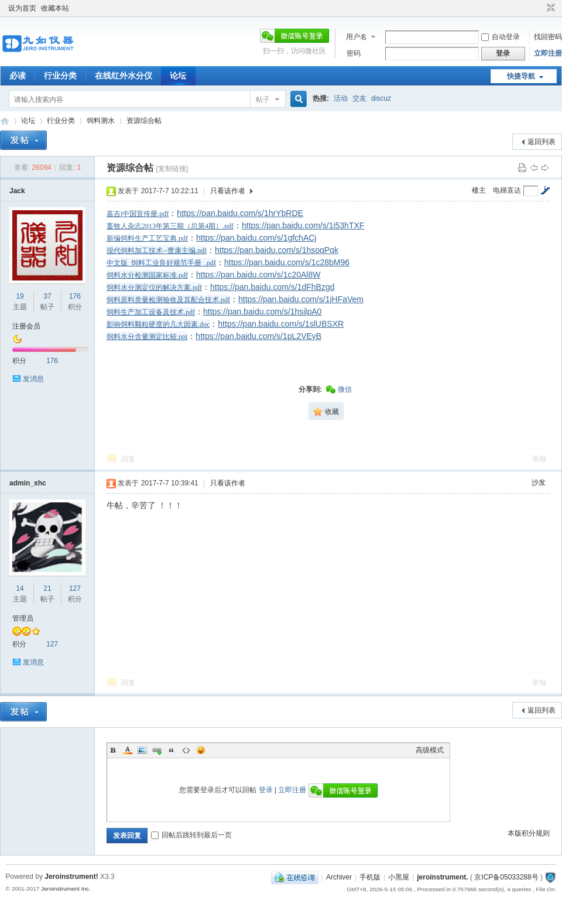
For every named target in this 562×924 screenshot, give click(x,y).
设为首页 (22, 8)
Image (142, 750)
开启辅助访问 (540, 8)
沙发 (539, 482)
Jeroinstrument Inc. (66, 889)
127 (75, 588)
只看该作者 (228, 191)
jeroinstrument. (442, 877)
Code (186, 750)
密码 (354, 53)
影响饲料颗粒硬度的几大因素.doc (158, 324)
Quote (172, 750)
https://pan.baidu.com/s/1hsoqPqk (277, 250)
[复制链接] (172, 169)
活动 (341, 98)
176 (75, 296)
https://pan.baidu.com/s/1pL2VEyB (258, 336)
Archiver (339, 877)
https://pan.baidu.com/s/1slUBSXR (281, 324)
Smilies (201, 750)
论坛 (178, 76)
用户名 (357, 37)
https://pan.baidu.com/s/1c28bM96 (287, 262)
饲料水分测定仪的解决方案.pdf (154, 288)
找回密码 (548, 37)
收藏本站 (55, 8)
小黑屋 (399, 877)
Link (157, 750)
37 (47, 296)
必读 (18, 76)
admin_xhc (28, 483)
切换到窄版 (549, 8)
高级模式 (430, 750)
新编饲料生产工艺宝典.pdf (147, 238)
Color (128, 750)
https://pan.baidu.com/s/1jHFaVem (301, 299)
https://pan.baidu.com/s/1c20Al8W (258, 275)
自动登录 (501, 37)
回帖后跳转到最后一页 (191, 835)
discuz (381, 98)
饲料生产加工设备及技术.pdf (151, 312)
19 (20, 296)
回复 (128, 459)
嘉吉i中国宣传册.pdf (138, 214)
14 (20, 588)
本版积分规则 (529, 833)
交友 (359, 98)
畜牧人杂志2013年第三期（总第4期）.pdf (170, 226)
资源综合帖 (144, 121)
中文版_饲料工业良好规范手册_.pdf (161, 263)
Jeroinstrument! (71, 877)
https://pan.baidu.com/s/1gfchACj (256, 238)
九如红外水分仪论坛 (5, 121)
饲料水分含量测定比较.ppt (147, 337)
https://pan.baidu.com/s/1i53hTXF (303, 225)
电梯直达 (507, 190)
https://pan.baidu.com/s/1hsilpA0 (262, 312)
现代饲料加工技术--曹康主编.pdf (157, 251)
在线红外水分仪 (124, 76)
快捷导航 (521, 76)
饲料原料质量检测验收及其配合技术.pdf (168, 300)
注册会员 (26, 326)
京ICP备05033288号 (506, 877)
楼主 (479, 190)
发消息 (33, 379)
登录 (266, 790)
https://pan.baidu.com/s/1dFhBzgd (272, 287)
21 (47, 588)
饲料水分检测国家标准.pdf (147, 275)
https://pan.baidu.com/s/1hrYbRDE (240, 213)
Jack (17, 191)
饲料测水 (101, 121)
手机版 (370, 877)
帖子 (263, 100)
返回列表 (542, 142)
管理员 (23, 618)
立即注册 (548, 53)
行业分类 (60, 76)
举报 (539, 459)
